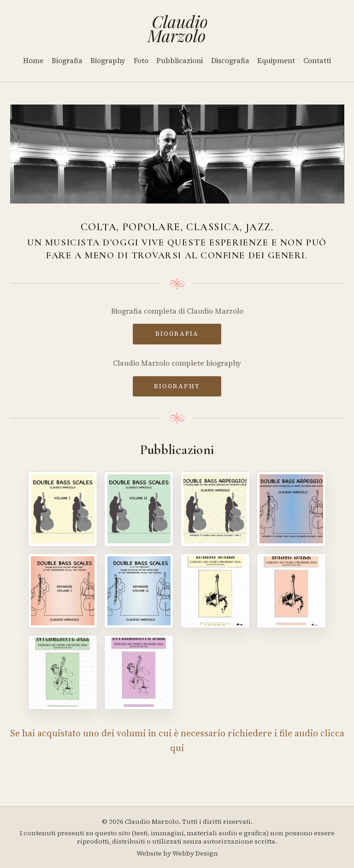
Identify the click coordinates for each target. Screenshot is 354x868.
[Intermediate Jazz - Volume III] (63, 672)
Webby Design (195, 853)
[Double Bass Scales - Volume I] (63, 509)
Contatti (317, 61)
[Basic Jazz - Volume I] (215, 591)
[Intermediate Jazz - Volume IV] (139, 672)
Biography (108, 61)
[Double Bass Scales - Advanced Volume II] (139, 591)
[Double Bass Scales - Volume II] (139, 509)
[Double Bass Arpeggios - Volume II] (291, 509)
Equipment (276, 61)
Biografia (67, 61)
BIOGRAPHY (177, 386)
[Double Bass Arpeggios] (215, 509)
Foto (141, 61)
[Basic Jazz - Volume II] (291, 591)
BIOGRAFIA (177, 333)
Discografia (230, 61)
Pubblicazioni (180, 61)
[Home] (177, 29)
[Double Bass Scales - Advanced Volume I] (63, 591)
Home (33, 61)
